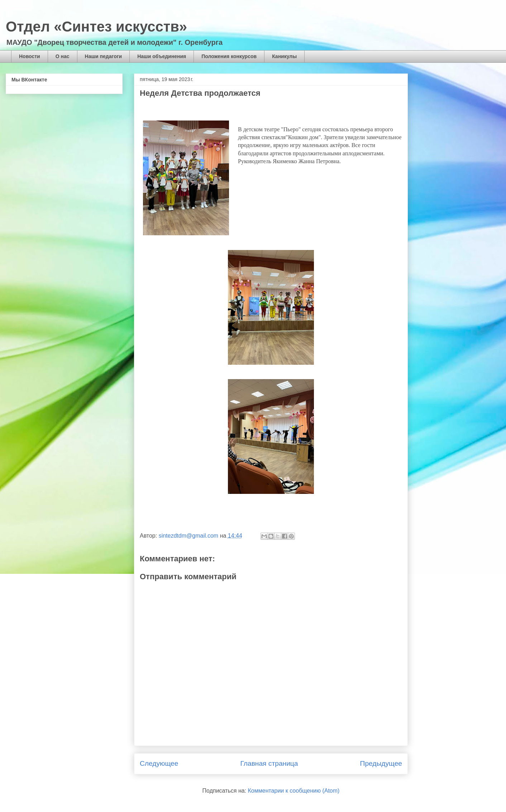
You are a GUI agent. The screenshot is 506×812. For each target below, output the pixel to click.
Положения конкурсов (229, 56)
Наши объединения (162, 56)
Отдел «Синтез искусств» (96, 27)
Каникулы (284, 56)
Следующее (159, 763)
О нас (63, 56)
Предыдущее (381, 763)
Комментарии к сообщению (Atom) (294, 791)
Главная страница (269, 763)
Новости (30, 56)
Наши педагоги (104, 56)
